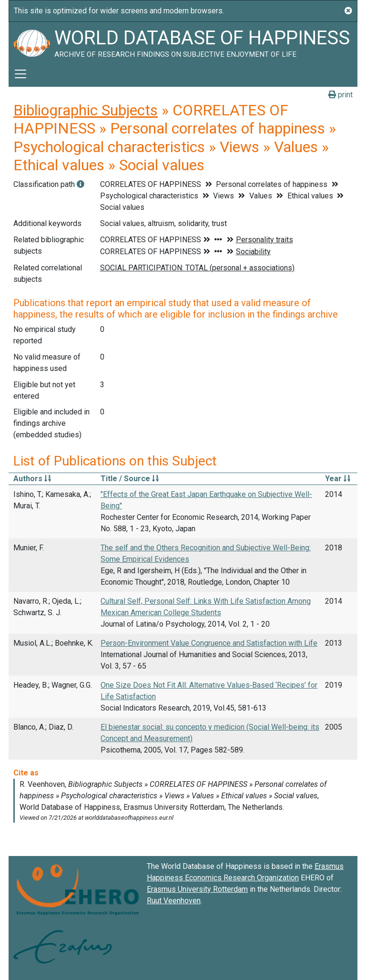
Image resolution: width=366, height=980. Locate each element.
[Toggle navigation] (20, 74)
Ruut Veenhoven (174, 901)
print (341, 95)
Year (338, 479)
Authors (32, 479)
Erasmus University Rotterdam (197, 889)
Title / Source (130, 479)
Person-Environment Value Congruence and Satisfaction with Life (209, 643)
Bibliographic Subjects (86, 110)
